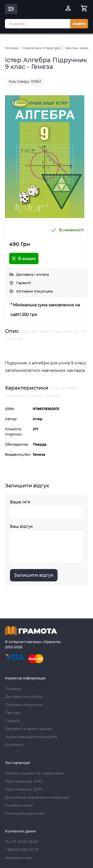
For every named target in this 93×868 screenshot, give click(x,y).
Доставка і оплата (32, 275)
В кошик (24, 258)
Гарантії (23, 283)
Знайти (79, 24)
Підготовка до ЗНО (24, 781)
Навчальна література (42, 48)
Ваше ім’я (46, 509)
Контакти (14, 745)
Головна (12, 48)
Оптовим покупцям (34, 291)
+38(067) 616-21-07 (22, 850)
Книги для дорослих (25, 813)
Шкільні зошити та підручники (34, 773)
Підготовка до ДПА (24, 789)
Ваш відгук (46, 543)
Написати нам (19, 858)
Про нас (13, 713)
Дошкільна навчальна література (37, 797)
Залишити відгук (34, 575)
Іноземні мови (19, 805)
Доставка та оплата (24, 697)
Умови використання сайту (31, 737)
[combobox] (38, 24)
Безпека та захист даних (29, 729)
